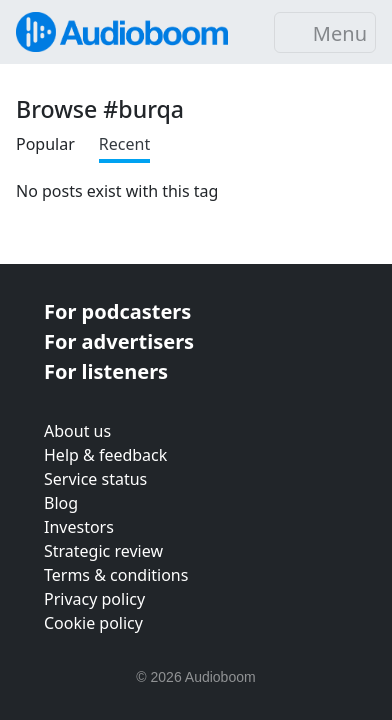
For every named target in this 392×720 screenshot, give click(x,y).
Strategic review (103, 551)
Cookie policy (93, 623)
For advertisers (119, 341)
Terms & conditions (116, 575)
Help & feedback (105, 455)
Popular (45, 144)
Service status (95, 479)
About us (77, 431)
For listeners (106, 371)
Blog (61, 503)
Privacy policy (94, 599)
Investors (79, 527)
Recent (124, 144)
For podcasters (117, 311)
